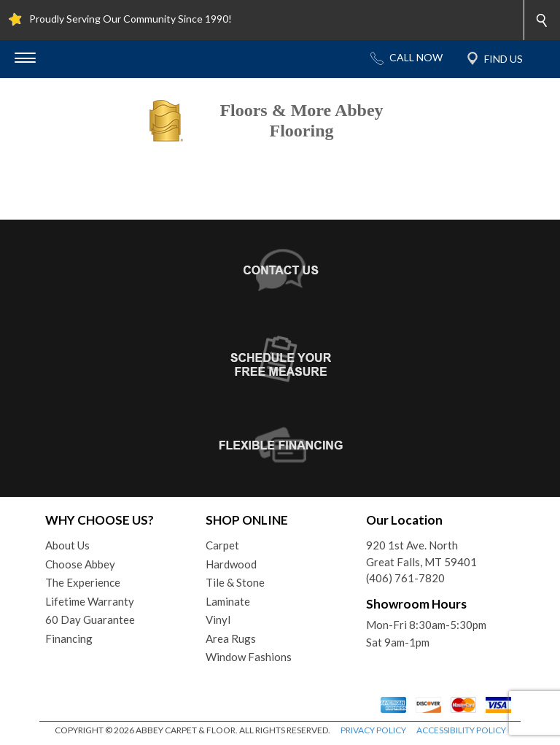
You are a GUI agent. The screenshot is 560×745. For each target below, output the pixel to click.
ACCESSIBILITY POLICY (461, 730)
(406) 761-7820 (405, 578)
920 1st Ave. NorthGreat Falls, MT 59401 (421, 553)
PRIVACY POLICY (373, 730)
